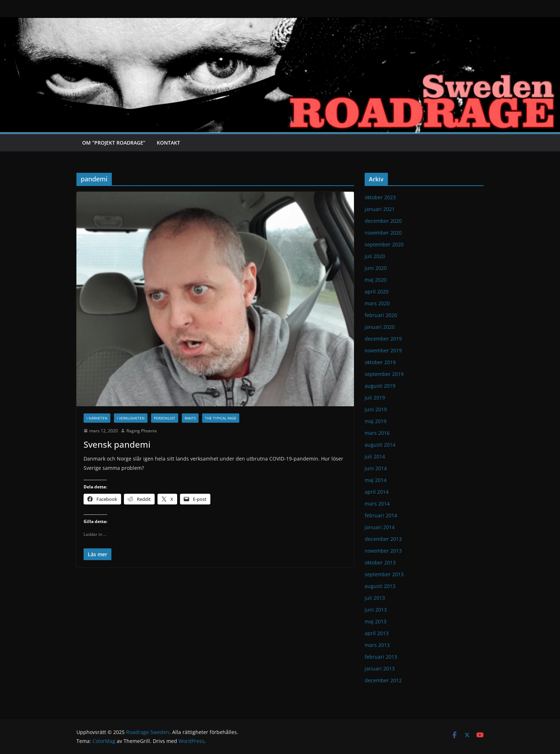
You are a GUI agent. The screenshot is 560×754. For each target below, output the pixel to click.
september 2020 (384, 244)
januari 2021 (380, 209)
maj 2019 (376, 421)
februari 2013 (381, 657)
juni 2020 (376, 268)
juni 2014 (376, 468)
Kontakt (168, 143)
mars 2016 (377, 433)
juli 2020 (375, 256)
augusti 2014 (380, 445)
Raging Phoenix (142, 431)
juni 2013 (376, 610)
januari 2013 (380, 668)
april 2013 (377, 633)
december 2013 (383, 539)
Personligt (165, 418)
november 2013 (383, 551)
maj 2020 (376, 280)
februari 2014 (381, 515)
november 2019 (383, 350)
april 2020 (377, 291)
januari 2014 (380, 527)
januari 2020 (380, 327)
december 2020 (383, 221)
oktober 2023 (380, 197)
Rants (190, 418)
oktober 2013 (380, 562)
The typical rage (221, 418)
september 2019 (384, 374)
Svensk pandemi (117, 444)
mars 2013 (377, 645)
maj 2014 (376, 480)
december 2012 (383, 680)
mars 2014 (377, 504)
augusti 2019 (380, 386)
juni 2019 (376, 409)
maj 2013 (376, 621)
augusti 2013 (380, 586)
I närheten (97, 418)
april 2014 (377, 492)
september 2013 (384, 574)
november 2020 (383, 233)
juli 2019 (375, 398)
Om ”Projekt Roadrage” (114, 143)
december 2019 (383, 339)
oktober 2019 (380, 362)
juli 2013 (375, 598)
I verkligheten (131, 418)
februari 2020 (381, 315)
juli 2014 (375, 456)
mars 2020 (377, 303)
